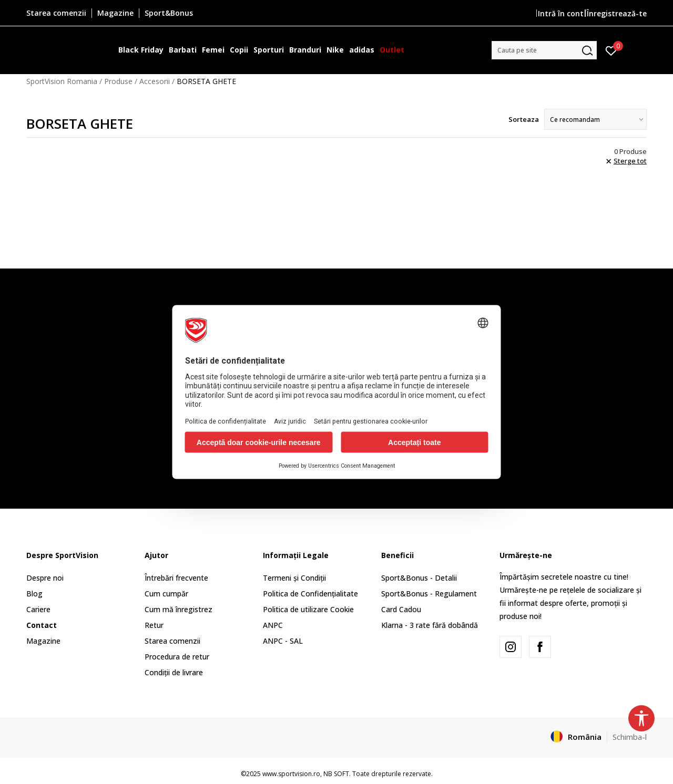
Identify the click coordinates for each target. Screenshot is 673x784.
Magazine (43, 641)
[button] (544, 50)
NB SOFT (336, 774)
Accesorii (155, 81)
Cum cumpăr (166, 594)
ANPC (273, 625)
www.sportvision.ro (291, 774)
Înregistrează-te (617, 13)
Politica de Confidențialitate (310, 594)
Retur (154, 625)
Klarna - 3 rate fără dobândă (430, 625)
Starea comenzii (172, 641)
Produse (118, 81)
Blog (34, 594)
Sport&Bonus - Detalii (419, 578)
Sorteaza (524, 119)
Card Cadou (401, 609)
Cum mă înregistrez (179, 609)
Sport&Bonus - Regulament (429, 594)
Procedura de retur (177, 657)
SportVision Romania (62, 81)
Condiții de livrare (174, 672)
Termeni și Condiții (294, 578)
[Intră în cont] (611, 50)
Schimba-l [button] (630, 737)
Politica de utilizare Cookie (308, 609)
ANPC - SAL (283, 641)
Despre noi (45, 578)
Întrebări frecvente (176, 578)
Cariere (38, 609)
